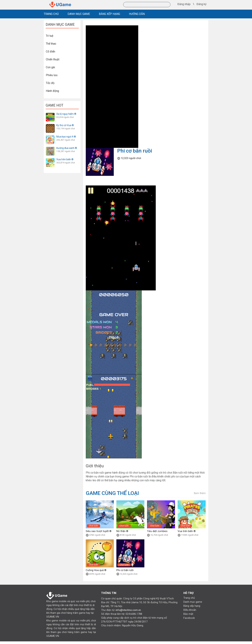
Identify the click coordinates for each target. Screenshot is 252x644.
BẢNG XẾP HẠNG (109, 14)
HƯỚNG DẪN (137, 14)
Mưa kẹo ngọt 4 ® (66, 137)
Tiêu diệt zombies (157, 531)
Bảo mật (188, 614)
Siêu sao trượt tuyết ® (99, 531)
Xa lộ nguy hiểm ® (66, 114)
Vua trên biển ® (65, 159)
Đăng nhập (184, 4)
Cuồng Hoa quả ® (96, 570)
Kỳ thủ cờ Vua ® (65, 125)
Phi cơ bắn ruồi (125, 570)
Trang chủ (189, 598)
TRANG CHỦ (51, 14)
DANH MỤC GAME (79, 14)
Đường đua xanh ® (67, 148)
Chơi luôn (93, 526)
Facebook (189, 618)
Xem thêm (200, 493)
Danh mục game (193, 602)
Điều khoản (190, 610)
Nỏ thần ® (122, 531)
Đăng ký (202, 4)
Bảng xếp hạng (192, 606)
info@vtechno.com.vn (128, 610)
